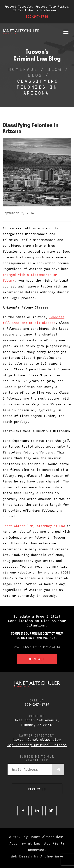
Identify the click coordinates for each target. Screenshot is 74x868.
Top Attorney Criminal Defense (37, 745)
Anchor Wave (52, 856)
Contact (37, 659)
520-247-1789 (37, 16)
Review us (37, 789)
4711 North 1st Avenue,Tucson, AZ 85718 (37, 723)
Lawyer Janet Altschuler (37, 740)
